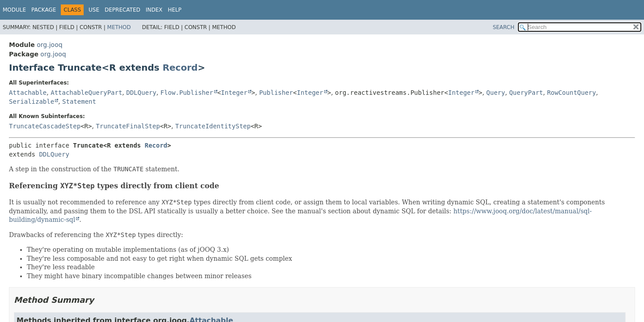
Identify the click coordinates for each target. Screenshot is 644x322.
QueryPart (526, 93)
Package (44, 10)
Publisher (276, 93)
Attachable (28, 93)
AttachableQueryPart (86, 93)
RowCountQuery (572, 93)
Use (94, 10)
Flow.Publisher (187, 93)
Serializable (32, 102)
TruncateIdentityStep (213, 126)
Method (119, 27)
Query (496, 93)
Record (180, 68)
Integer (234, 93)
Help (175, 10)
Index (154, 10)
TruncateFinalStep (128, 126)
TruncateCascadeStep (45, 126)
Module (14, 10)
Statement (79, 102)
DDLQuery (141, 93)
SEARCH (504, 27)
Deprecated (123, 10)
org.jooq (49, 45)
